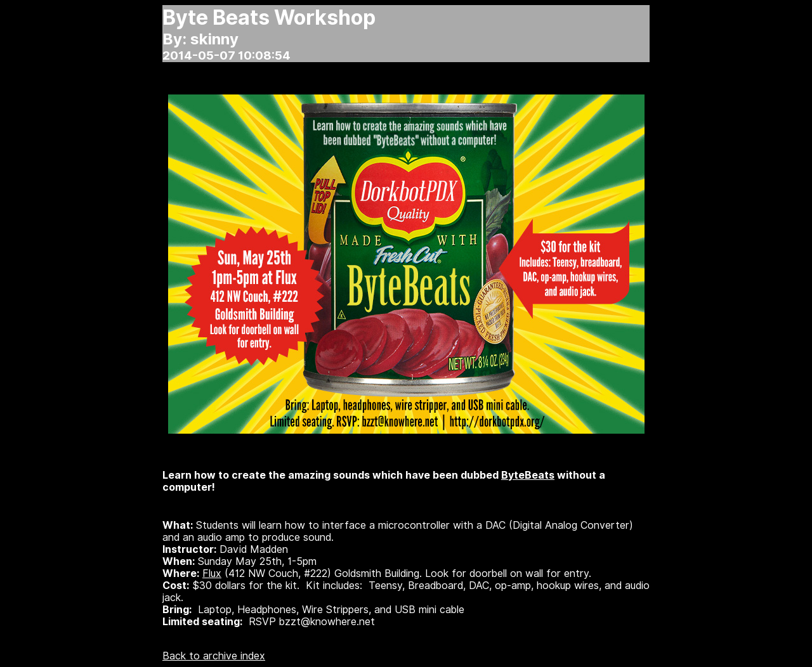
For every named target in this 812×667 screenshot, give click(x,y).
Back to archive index (214, 656)
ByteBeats (528, 475)
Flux (212, 573)
